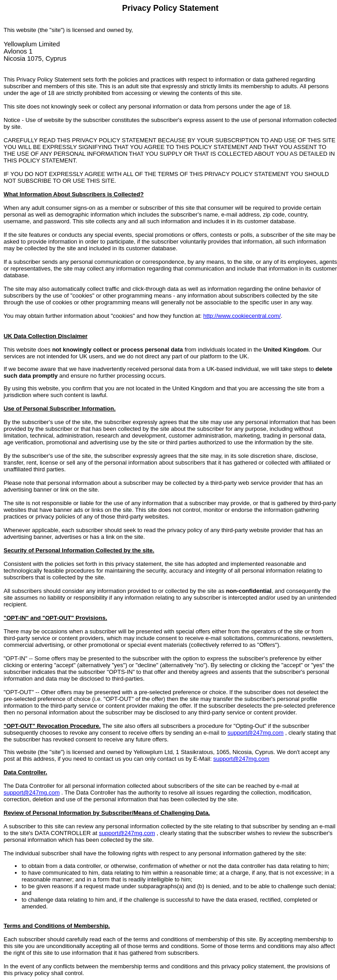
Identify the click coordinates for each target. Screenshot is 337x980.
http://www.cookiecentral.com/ (242, 316)
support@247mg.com (255, 733)
